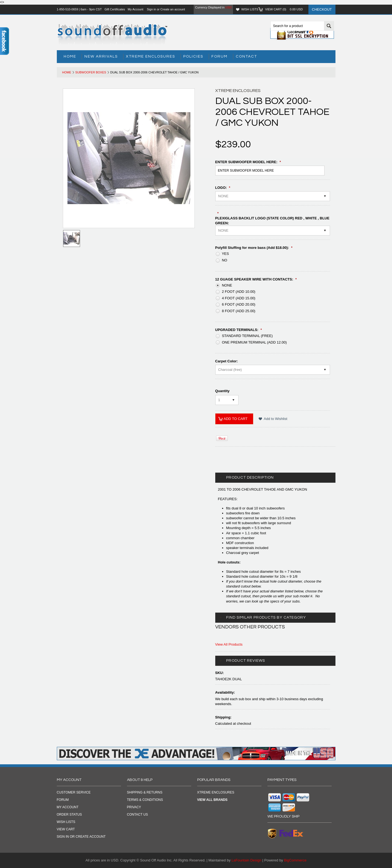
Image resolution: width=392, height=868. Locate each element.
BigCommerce (295, 860)
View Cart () (284, 9)
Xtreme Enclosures (151, 56)
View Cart (66, 829)
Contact (246, 56)
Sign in (152, 9)
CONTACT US (138, 815)
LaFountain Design (247, 860)
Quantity (222, 391)
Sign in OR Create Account (81, 837)
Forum (219, 56)
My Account (136, 9)
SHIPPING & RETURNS (145, 792)
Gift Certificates (115, 9)
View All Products (229, 644)
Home (67, 72)
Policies (193, 56)
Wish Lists (250, 9)
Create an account (173, 9)
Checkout (322, 9)
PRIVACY (134, 807)
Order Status (69, 815)
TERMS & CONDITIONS (145, 800)
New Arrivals (101, 56)
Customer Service (74, 792)
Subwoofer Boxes (91, 72)
